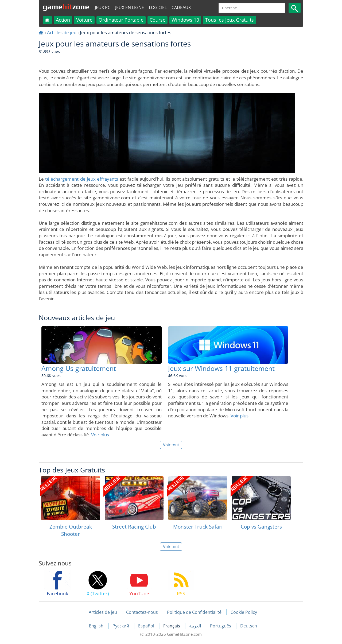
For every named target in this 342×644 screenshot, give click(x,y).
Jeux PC (103, 7)
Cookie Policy (244, 612)
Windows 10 (185, 20)
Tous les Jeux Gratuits (230, 20)
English (97, 626)
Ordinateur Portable (121, 20)
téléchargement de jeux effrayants (82, 179)
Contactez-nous (142, 612)
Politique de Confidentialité (194, 612)
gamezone (66, 7)
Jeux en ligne (130, 7)
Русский (121, 626)
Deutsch (249, 626)
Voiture (84, 20)
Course (158, 20)
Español (147, 626)
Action (63, 20)
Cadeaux (181, 7)
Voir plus (100, 435)
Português (221, 626)
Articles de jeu (62, 32)
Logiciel (158, 7)
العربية (196, 626)
